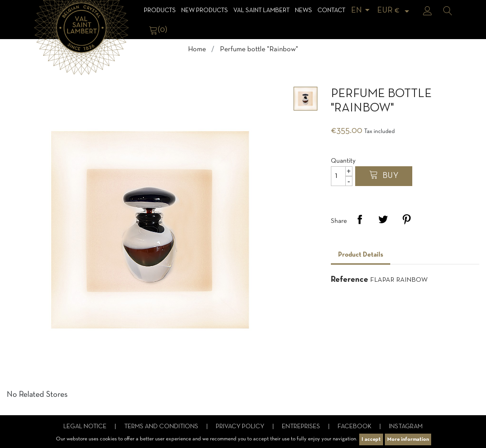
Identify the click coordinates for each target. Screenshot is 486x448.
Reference (350, 280)
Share (360, 219)
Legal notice (86, 427)
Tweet (383, 219)
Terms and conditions (162, 427)
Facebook (355, 427)
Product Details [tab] (361, 255)
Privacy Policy (241, 427)
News (303, 11)
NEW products (205, 11)
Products (160, 11)
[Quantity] (342, 176)
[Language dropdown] (362, 11)
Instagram (406, 427)
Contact (331, 11)
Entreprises (302, 427)
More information (408, 439)
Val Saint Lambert (261, 11)
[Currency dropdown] (395, 11)
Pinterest (406, 219)
